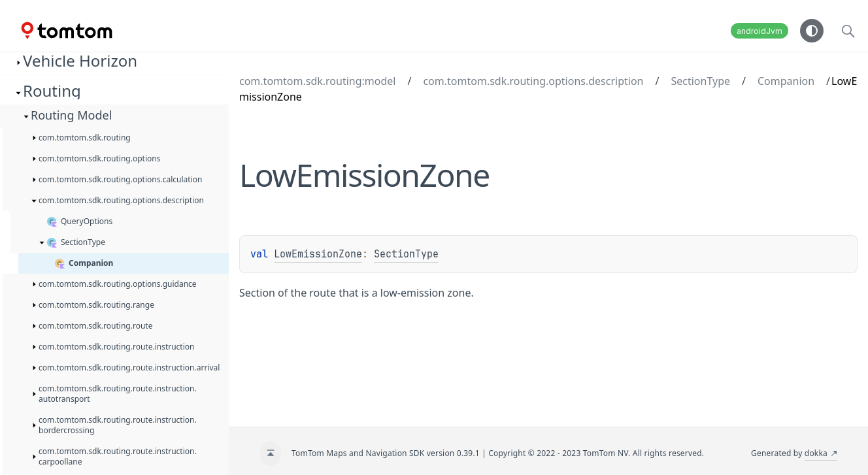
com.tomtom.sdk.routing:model (317, 81)
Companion (786, 81)
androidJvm (759, 31)
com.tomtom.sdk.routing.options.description (533, 81)
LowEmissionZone (318, 254)
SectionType (700, 81)
